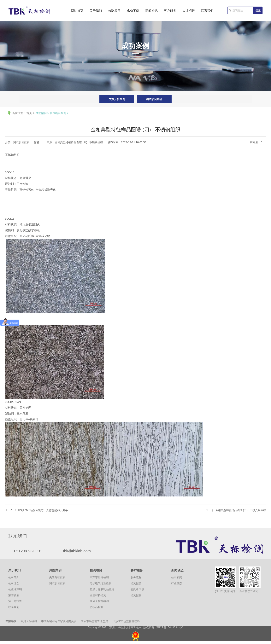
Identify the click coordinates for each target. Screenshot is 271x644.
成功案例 (133, 12)
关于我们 (96, 12)
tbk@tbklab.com (77, 551)
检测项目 (114, 12)
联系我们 (207, 12)
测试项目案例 (154, 99)
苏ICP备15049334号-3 (170, 627)
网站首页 (77, 12)
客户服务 (170, 12)
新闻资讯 (151, 12)
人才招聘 (189, 12)
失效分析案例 (117, 99)
